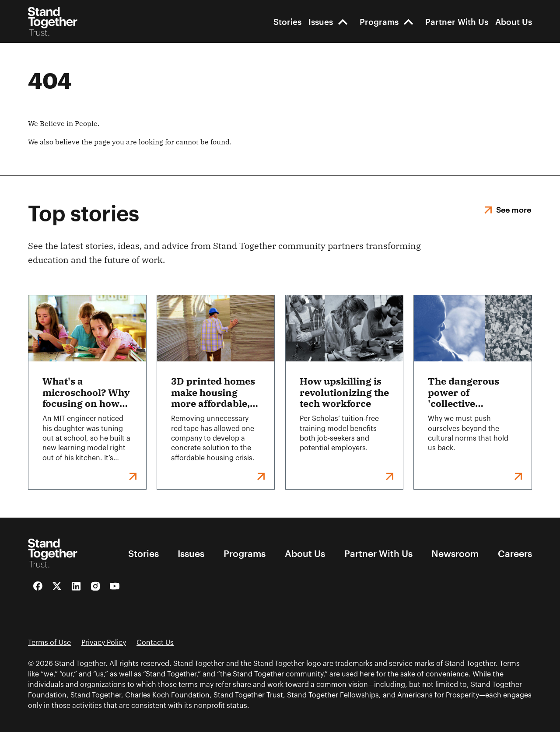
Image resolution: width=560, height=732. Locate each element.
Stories (287, 22)
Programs (379, 22)
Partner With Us (457, 22)
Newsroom (455, 553)
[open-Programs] (408, 22)
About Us (514, 22)
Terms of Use (49, 643)
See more (514, 210)
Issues (321, 22)
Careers (515, 553)
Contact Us (155, 643)
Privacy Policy (104, 643)
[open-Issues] (343, 22)
